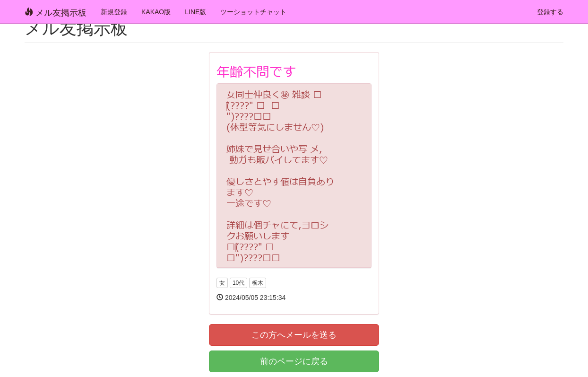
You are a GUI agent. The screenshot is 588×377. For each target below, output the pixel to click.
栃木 (258, 283)
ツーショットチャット (253, 12)
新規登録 (114, 12)
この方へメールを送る (294, 335)
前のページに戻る (294, 361)
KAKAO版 (156, 12)
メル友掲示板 (56, 13)
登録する (550, 12)
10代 (238, 283)
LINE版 (195, 12)
